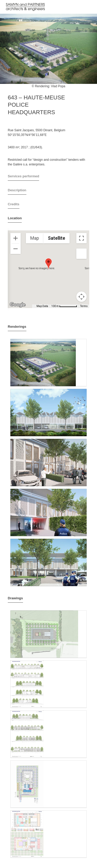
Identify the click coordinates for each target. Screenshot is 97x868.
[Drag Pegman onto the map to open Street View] (81, 254)
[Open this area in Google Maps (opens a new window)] (18, 305)
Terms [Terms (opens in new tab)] (84, 306)
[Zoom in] (16, 238)
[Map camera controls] (81, 297)
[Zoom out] (16, 249)
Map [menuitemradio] (35, 238)
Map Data (42, 306)
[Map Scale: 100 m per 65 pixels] (64, 306)
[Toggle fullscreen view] (81, 238)
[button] (48, 264)
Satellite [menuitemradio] (57, 238)
